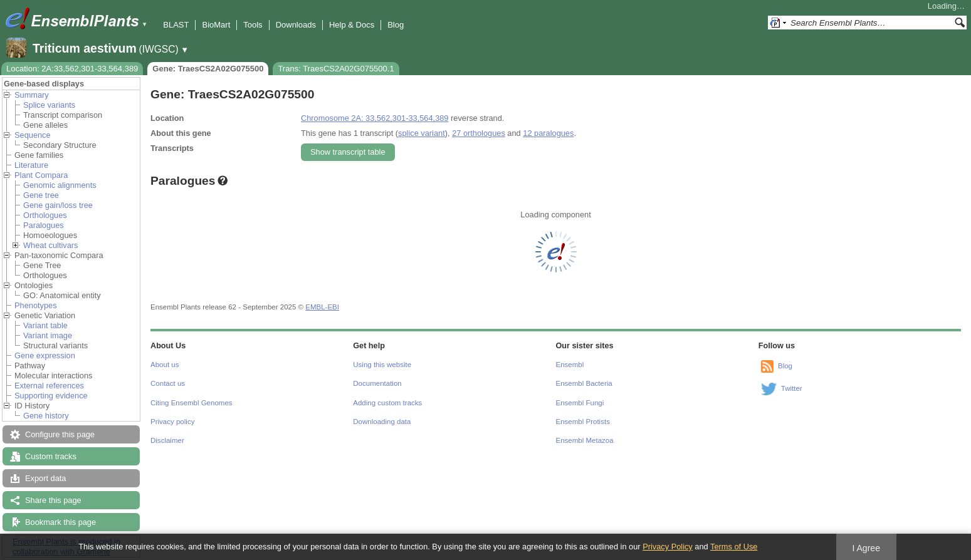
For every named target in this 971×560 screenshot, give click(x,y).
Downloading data (382, 422)
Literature (31, 165)
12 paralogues (548, 133)
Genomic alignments (60, 185)
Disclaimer (167, 440)
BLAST (176, 25)
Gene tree (41, 195)
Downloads (296, 25)
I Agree (866, 548)
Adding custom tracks (387, 403)
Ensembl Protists (583, 422)
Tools (253, 25)
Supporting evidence (51, 396)
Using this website (382, 365)
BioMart (216, 25)
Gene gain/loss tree (58, 205)
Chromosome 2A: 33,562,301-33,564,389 (375, 118)
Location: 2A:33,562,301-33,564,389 (72, 69)
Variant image (48, 335)
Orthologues (45, 215)
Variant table (45, 325)
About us (165, 365)
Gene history (46, 416)
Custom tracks (51, 456)
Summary (32, 95)
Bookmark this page (60, 522)
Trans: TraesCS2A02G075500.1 (336, 69)
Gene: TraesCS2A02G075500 (208, 69)
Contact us (168, 383)
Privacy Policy (668, 547)
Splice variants (49, 105)
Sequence (33, 135)
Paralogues (44, 225)
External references (49, 386)
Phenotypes (36, 305)
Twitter (792, 388)
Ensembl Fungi (580, 403)
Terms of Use (734, 547)
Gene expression (45, 355)
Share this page (53, 500)
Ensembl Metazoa (585, 440)
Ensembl (570, 365)
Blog (396, 25)
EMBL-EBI (322, 307)
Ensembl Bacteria (584, 383)
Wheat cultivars (50, 245)
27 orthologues (479, 133)
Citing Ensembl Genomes (192, 403)
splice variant (422, 133)
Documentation (377, 383)
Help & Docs (352, 25)
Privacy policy (172, 422)
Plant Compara (41, 175)
